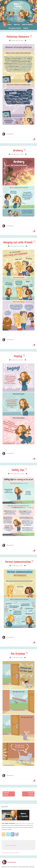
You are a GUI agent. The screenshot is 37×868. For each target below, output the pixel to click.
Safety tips (18, 470)
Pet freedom (18, 654)
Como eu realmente (11, 845)
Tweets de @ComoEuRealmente (10, 853)
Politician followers (18, 37)
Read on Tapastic (28, 24)
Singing (18, 356)
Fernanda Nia (10, 134)
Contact (26, 28)
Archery (18, 151)
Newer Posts (6, 794)
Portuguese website (15, 28)
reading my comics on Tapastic (24, 823)
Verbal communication (18, 562)
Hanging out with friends (18, 242)
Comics (9, 24)
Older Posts (31, 794)
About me (17, 24)
